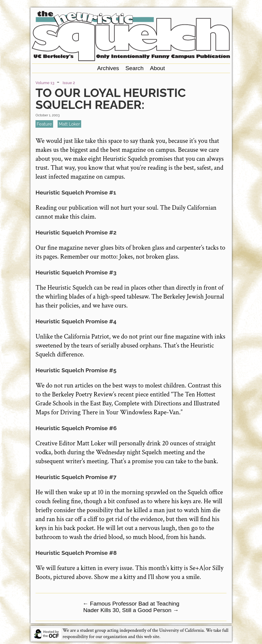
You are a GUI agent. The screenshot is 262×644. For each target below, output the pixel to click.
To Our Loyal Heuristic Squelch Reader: (111, 99)
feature (44, 124)
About (157, 68)
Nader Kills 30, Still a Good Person (131, 610)
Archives (108, 68)
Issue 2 (69, 83)
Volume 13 (45, 83)
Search (134, 68)
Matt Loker (69, 124)
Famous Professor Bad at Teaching (131, 604)
